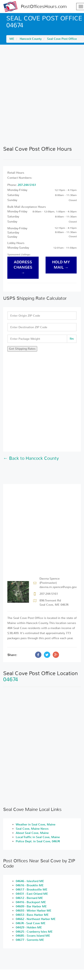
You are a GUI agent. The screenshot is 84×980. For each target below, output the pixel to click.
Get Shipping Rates (22, 349)
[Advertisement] (42, 95)
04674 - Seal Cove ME (31, 923)
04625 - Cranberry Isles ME (34, 932)
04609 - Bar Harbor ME (31, 906)
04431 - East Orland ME (32, 894)
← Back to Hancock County (31, 458)
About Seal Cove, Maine (32, 833)
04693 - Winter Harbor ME (34, 911)
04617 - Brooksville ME (32, 890)
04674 (11, 679)
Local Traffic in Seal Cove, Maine (38, 837)
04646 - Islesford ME (30, 881)
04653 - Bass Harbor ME (32, 915)
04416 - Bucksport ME (31, 902)
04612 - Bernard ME (29, 898)
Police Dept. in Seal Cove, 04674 (38, 841)
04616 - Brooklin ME (30, 885)
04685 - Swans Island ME (33, 936)
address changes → (23, 267)
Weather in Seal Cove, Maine (36, 825)
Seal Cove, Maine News (32, 829)
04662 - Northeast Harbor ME (36, 919)
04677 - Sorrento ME (30, 940)
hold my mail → (61, 265)
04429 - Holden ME (29, 927)
